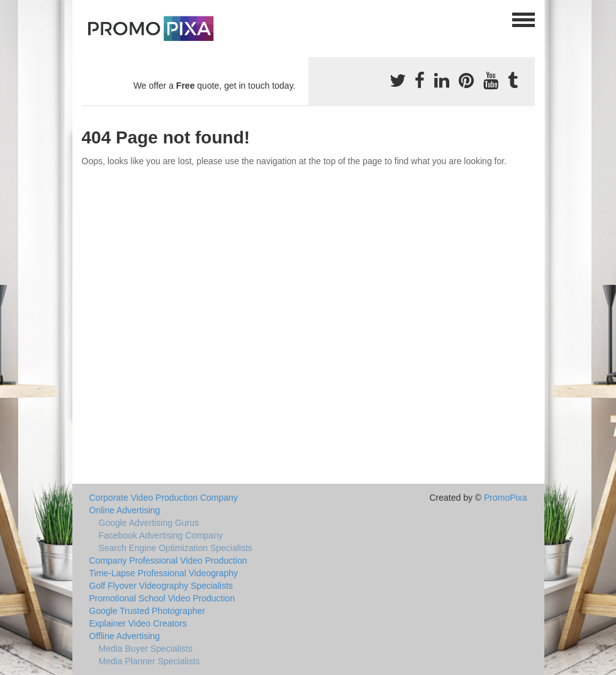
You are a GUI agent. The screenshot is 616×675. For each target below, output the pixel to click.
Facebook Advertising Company (161, 535)
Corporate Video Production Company (164, 498)
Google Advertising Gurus (149, 523)
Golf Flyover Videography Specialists (161, 586)
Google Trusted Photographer (147, 611)
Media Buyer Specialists (146, 649)
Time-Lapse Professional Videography (164, 573)
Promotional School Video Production (162, 598)
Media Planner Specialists (149, 661)
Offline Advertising (125, 636)
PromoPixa (505, 498)
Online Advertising (125, 510)
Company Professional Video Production (168, 561)
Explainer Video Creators (138, 623)
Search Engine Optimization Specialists (176, 548)
